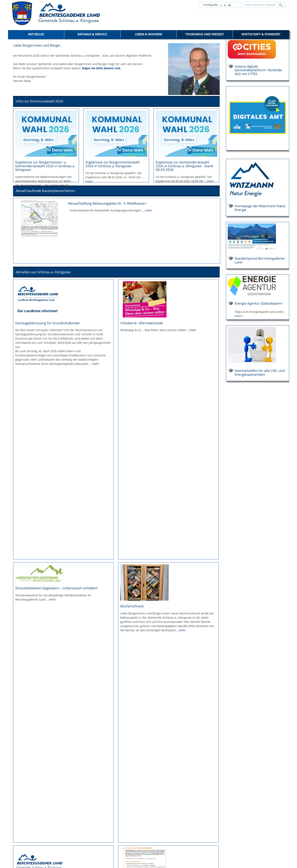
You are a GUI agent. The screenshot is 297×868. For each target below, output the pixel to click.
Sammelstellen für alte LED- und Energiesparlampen (260, 465)
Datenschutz (14, 829)
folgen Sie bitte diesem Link (101, 161)
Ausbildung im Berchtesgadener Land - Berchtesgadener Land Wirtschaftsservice (59, 762)
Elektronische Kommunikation (24, 837)
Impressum (14, 825)
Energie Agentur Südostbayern (258, 396)
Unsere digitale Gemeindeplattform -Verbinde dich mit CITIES (258, 163)
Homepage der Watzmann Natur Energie (260, 301)
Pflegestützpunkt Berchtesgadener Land (152, 613)
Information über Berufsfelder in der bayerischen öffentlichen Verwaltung (159, 762)
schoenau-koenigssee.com (84, 837)
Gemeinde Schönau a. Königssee (87, 815)
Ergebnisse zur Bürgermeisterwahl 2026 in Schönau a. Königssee (113, 257)
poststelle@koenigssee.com (84, 834)
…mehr (209, 274)
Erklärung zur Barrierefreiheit (23, 833)
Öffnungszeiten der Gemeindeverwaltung (87, 850)
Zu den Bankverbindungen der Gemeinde (87, 844)
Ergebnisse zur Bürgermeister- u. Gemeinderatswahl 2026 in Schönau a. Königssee (45, 259)
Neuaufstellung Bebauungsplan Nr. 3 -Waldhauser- (107, 314)
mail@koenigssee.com (272, 830)
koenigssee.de (143, 834)
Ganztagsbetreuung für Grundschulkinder (48, 417)
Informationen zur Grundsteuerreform (46, 613)
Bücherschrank (132, 515)
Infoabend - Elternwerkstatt (142, 417)
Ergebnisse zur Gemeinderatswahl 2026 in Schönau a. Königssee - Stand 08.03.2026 (184, 259)
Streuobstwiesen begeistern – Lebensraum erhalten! (56, 497)
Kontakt (12, 821)
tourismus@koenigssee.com (151, 830)
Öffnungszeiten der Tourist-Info (152, 840)
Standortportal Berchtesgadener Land (260, 353)
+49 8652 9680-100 (89, 830)
